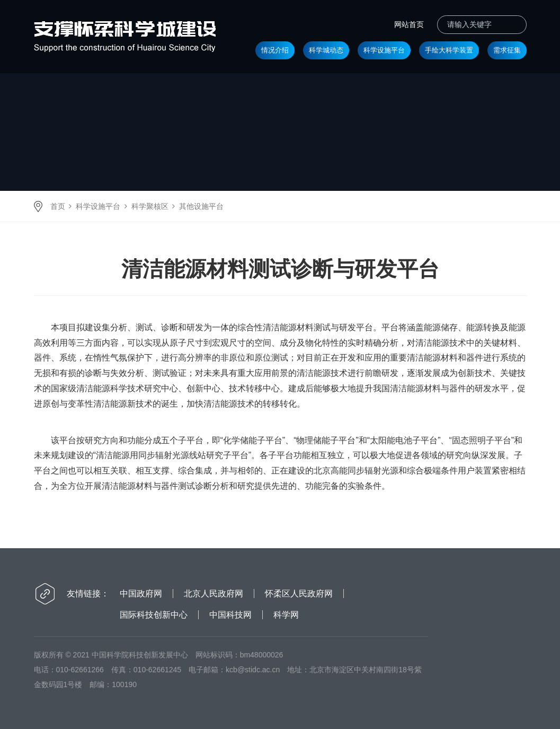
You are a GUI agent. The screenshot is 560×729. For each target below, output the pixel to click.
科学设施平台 (384, 50)
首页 (58, 206)
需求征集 (507, 50)
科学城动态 (326, 50)
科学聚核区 (150, 206)
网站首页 (409, 24)
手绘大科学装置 (449, 50)
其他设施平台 (201, 206)
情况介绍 (275, 50)
